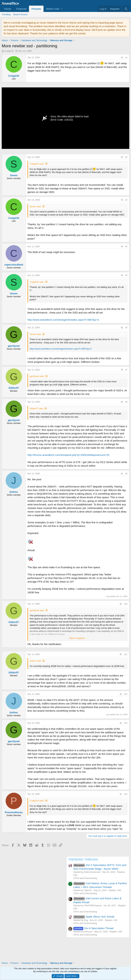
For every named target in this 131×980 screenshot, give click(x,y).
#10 (126, 604)
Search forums (20, 14)
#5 (126, 275)
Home (8, 9)
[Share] (122, 58)
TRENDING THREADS (83, 860)
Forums (36, 9)
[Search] (126, 9)
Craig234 (9, 51)
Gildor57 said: (37, 408)
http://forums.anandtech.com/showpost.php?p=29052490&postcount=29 (68, 455)
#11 (126, 654)
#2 (126, 157)
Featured (21, 9)
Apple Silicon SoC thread (94, 917)
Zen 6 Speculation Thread (93, 928)
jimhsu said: (36, 661)
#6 (126, 328)
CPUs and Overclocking (85, 878)
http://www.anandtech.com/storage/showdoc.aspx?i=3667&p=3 (63, 320)
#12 (126, 694)
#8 (126, 402)
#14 (126, 794)
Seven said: (35, 207)
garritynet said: (37, 376)
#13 (126, 723)
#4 (126, 247)
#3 (126, 200)
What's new (53, 9)
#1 (126, 58)
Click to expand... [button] (78, 638)
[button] (62, 9)
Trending (6, 14)
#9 (126, 474)
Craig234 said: (37, 164)
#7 (126, 370)
